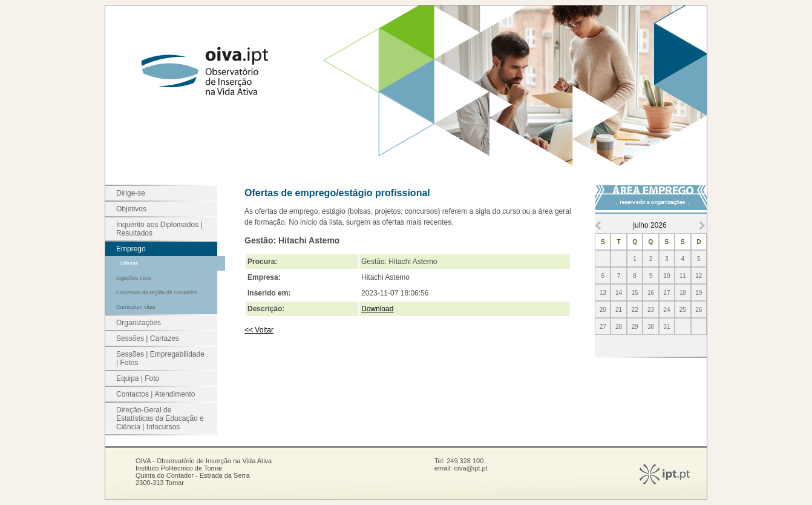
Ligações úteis (134, 278)
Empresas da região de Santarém (157, 292)
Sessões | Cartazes (148, 338)
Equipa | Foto (138, 378)
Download (377, 309)
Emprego (131, 249)
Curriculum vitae (136, 307)
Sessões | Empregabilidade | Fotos (160, 358)
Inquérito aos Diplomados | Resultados (159, 229)
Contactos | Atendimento (156, 394)
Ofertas (129, 263)
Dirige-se (131, 193)
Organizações (139, 323)
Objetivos (131, 209)
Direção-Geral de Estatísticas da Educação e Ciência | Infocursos (160, 418)
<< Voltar (259, 330)
